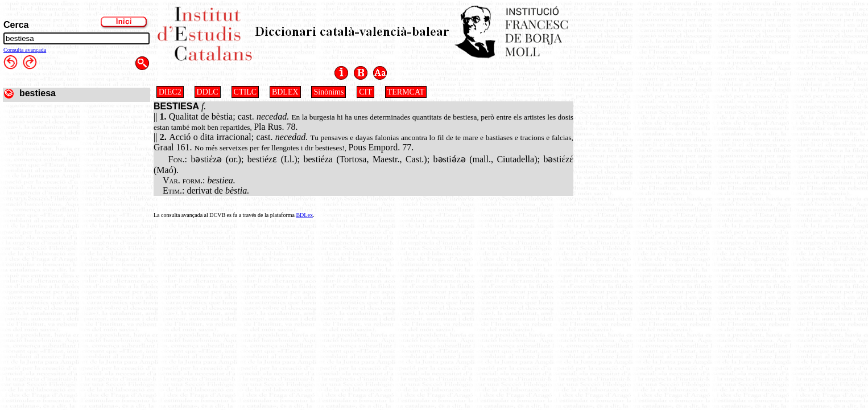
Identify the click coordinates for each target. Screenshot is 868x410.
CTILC (245, 92)
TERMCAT (406, 92)
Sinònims (328, 92)
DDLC (208, 92)
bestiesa (38, 93)
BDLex (304, 215)
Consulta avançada (25, 50)
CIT (365, 92)
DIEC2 (170, 92)
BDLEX (285, 92)
